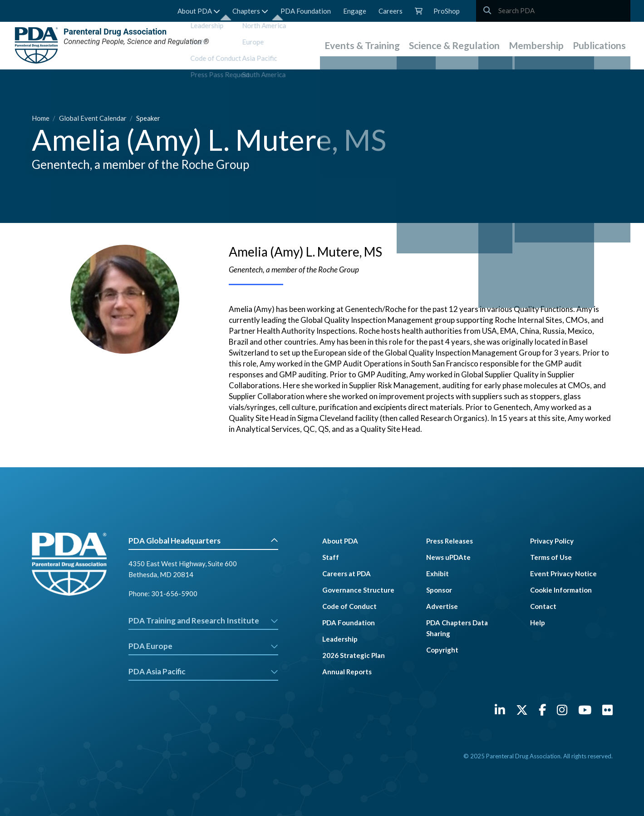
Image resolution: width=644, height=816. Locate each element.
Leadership (340, 639)
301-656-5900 (174, 593)
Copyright (442, 650)
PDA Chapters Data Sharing (457, 628)
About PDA (199, 11)
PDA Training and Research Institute (204, 621)
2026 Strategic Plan (354, 655)
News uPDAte (448, 557)
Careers (391, 11)
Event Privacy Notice (563, 574)
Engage (355, 11)
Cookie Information (561, 590)
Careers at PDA (347, 574)
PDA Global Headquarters (204, 541)
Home (41, 118)
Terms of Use (551, 557)
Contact (543, 606)
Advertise (442, 606)
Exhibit (438, 574)
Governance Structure (358, 590)
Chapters (250, 11)
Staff (331, 557)
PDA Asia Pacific (204, 671)
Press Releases (450, 541)
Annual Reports (347, 672)
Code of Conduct (349, 606)
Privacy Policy (552, 541)
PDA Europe (204, 646)
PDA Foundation (306, 11)
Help (538, 623)
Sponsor (439, 590)
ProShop (447, 11)
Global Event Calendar (93, 118)
